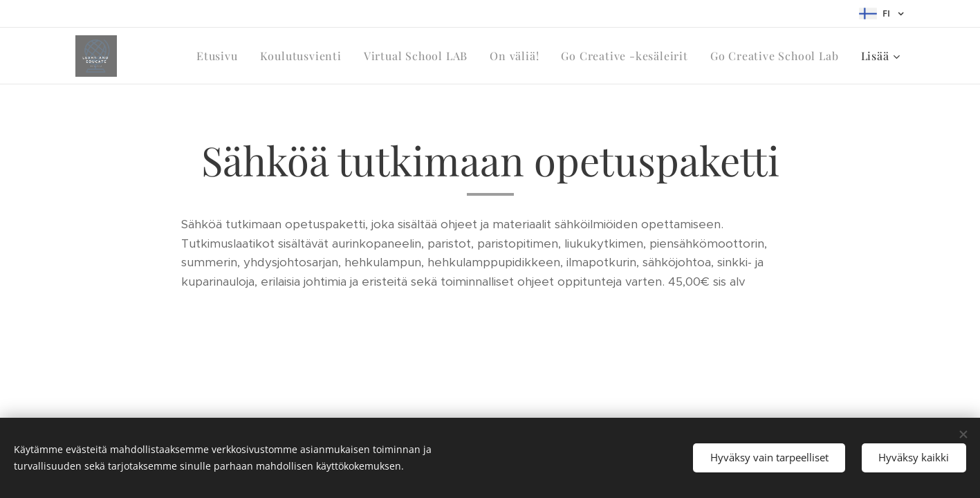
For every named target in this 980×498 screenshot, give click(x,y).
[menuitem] (221, 56)
